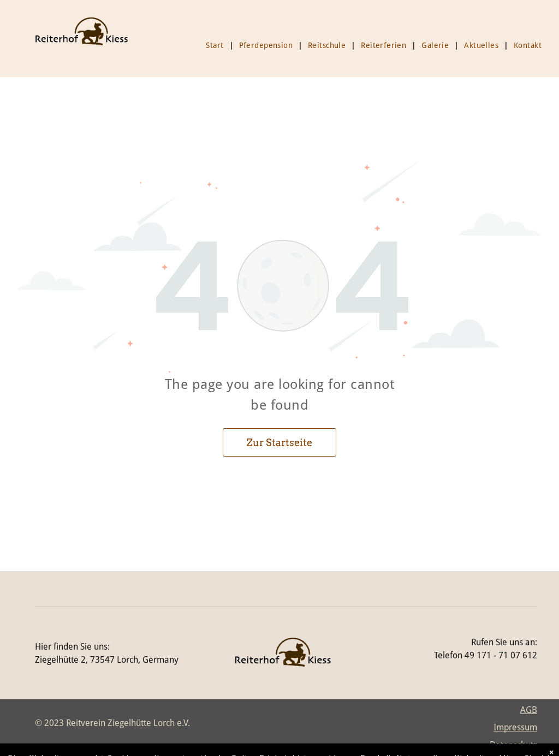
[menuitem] (217, 45)
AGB (529, 710)
